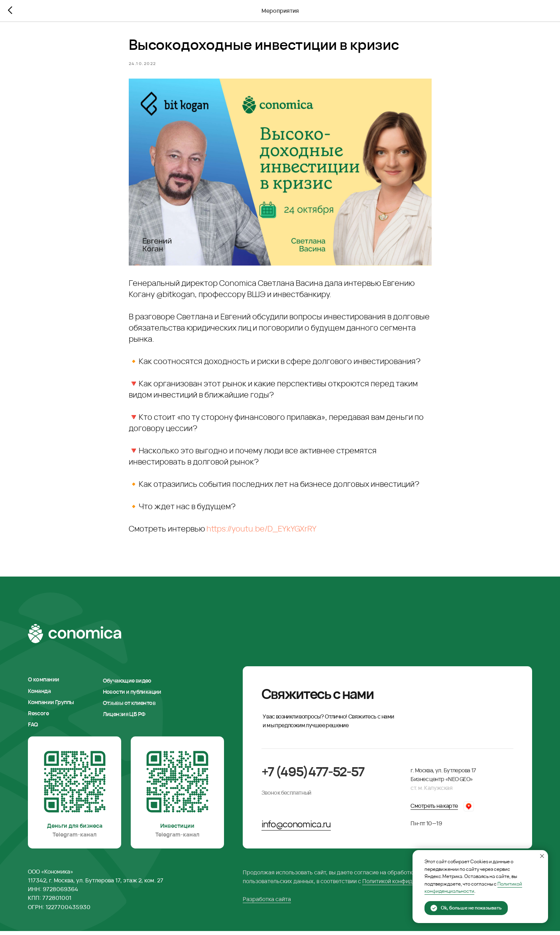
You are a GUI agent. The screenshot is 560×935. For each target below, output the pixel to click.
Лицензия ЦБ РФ (124, 718)
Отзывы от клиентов (129, 707)
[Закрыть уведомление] (542, 856)
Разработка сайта (267, 903)
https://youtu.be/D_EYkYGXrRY (261, 530)
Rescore (38, 717)
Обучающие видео (127, 684)
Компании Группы (51, 706)
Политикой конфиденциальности (406, 885)
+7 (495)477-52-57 (313, 775)
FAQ (33, 728)
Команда (39, 694)
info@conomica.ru (296, 827)
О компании (43, 683)
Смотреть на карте (434, 809)
